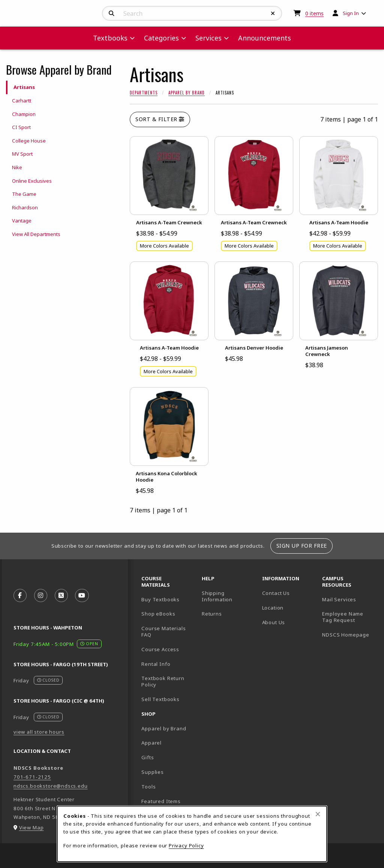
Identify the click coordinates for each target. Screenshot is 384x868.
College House (29, 141)
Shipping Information (217, 596)
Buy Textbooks (160, 599)
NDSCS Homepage (346, 635)
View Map (31, 827)
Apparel (151, 743)
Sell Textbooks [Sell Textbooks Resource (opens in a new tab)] (160, 699)
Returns (212, 614)
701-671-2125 (32, 777)
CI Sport (21, 127)
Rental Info (156, 664)
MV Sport (22, 154)
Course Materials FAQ (163, 631)
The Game (24, 194)
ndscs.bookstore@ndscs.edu (51, 786)
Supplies (153, 772)
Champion (24, 114)
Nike (17, 167)
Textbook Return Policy (163, 681)
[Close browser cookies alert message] (318, 814)
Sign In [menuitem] (351, 13)
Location (273, 608)
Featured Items (161, 801)
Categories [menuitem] (161, 38)
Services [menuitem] (208, 38)
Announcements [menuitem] (265, 38)
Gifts (148, 757)
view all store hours (39, 732)
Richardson (25, 207)
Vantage (22, 221)
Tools (148, 787)
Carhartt (22, 101)
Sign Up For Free (302, 546)
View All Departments (36, 234)
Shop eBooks (158, 614)
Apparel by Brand (187, 93)
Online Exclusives (32, 181)
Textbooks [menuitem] (110, 38)
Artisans (24, 87)
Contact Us (276, 593)
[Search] (112, 14)
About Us (274, 622)
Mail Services (339, 599)
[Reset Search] (273, 14)
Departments (144, 93)
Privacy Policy (186, 845)
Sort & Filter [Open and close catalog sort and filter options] (160, 119)
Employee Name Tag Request (343, 617)
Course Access (160, 649)
